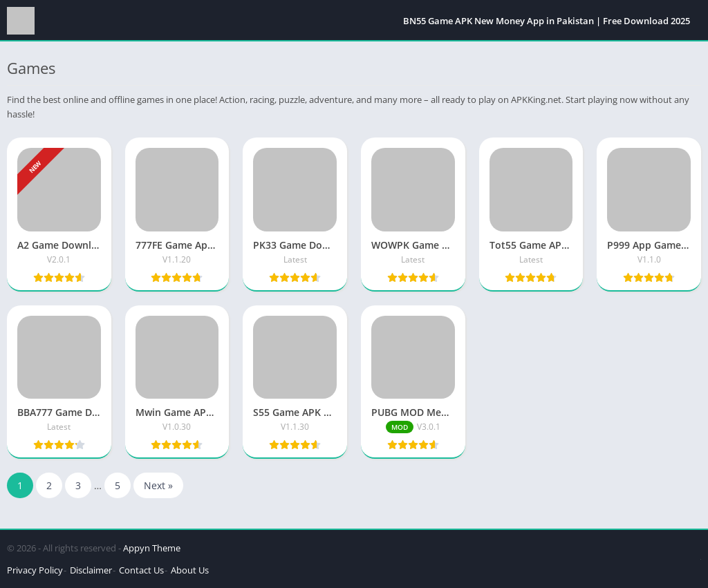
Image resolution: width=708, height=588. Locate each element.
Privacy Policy (35, 570)
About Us (190, 570)
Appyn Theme (152, 548)
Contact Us (141, 570)
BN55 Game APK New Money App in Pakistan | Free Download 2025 (547, 21)
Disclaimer (91, 570)
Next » (158, 485)
